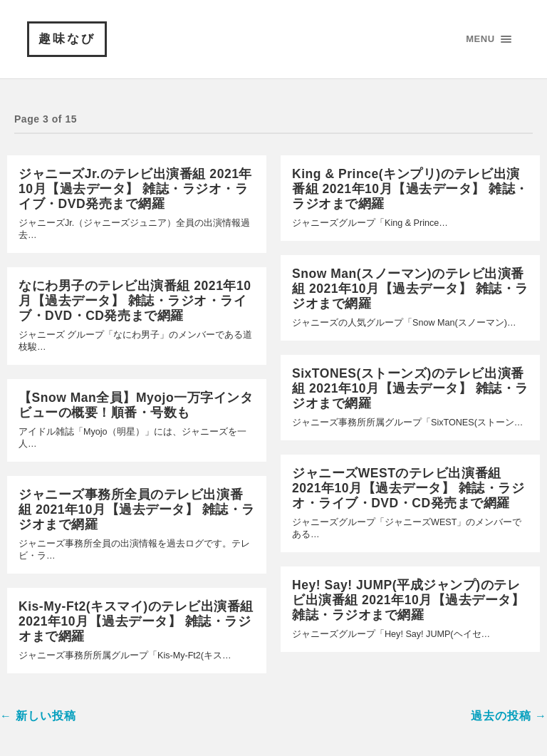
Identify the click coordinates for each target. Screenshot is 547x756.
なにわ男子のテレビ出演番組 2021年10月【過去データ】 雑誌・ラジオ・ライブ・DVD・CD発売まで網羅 (135, 301)
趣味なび (67, 39)
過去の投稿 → (509, 716)
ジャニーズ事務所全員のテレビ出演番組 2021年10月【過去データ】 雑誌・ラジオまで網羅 (137, 509)
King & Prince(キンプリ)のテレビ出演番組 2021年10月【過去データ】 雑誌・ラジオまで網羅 (410, 189)
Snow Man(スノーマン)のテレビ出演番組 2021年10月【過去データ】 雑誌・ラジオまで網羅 (410, 289)
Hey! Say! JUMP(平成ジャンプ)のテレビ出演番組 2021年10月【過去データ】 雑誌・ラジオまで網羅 (408, 600)
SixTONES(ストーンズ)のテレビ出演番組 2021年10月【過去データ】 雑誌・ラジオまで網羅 (410, 388)
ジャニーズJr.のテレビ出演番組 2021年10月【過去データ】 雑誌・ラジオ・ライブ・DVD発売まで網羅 (135, 189)
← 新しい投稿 (38, 716)
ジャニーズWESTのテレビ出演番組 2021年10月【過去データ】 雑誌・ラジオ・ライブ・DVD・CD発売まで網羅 (408, 488)
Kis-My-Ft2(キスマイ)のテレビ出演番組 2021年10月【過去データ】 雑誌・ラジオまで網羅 (136, 621)
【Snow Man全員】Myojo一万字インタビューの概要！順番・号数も (136, 405)
